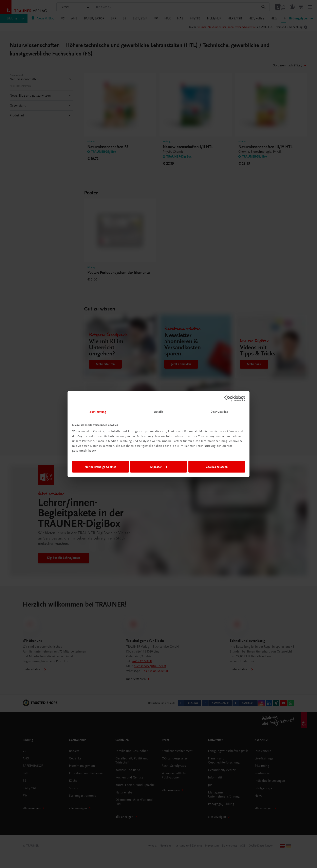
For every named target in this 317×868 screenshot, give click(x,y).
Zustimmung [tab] (98, 412)
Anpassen (159, 467)
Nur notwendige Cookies (100, 467)
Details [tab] (158, 412)
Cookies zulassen (217, 467)
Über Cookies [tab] (219, 412)
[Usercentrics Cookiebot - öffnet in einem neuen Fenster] (227, 398)
